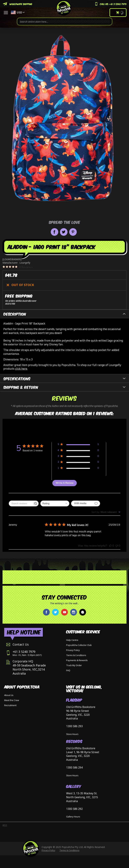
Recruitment (10, 705)
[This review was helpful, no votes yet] (110, 546)
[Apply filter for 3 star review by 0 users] (78, 457)
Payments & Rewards (77, 660)
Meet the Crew (12, 700)
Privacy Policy (73, 650)
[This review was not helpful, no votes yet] (117, 546)
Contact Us (21, 644)
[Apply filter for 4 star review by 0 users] (78, 451)
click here (21, 369)
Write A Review (65, 483)
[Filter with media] (86, 503)
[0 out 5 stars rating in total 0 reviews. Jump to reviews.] (18, 267)
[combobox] (65, 22)
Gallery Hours (73, 817)
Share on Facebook (55, 232)
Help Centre (72, 640)
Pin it (73, 232)
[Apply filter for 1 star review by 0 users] (78, 469)
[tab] (64, 314)
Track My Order (74, 665)
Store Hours (72, 734)
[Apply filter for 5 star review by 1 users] (78, 445)
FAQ (68, 670)
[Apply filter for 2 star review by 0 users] (78, 463)
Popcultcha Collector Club (79, 645)
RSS (5, 826)
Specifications (17, 378)
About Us (9, 695)
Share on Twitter (64, 232)
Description (15, 314)
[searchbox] (21, 503)
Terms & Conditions (76, 655)
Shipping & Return (21, 387)
